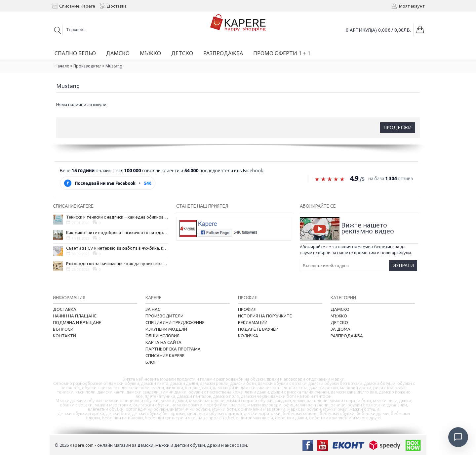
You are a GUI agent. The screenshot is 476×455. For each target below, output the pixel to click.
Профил (247, 309)
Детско (339, 322)
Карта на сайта (163, 342)
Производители (164, 316)
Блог (151, 362)
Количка (248, 336)
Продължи (397, 127)
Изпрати (403, 265)
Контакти (64, 336)
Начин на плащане (75, 316)
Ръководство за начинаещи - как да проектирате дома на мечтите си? (117, 264)
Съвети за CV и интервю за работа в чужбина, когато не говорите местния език (117, 248)
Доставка (65, 309)
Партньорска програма (173, 349)
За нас (153, 309)
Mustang (114, 66)
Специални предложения (175, 322)
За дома (340, 329)
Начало (62, 66)
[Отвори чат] (458, 437)
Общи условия (162, 336)
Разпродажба (347, 336)
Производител (87, 66)
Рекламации (253, 322)
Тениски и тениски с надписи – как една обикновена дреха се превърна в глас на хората (117, 217)
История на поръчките (265, 316)
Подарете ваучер (258, 329)
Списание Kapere (165, 355)
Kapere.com (82, 445)
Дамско (340, 309)
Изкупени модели (166, 329)
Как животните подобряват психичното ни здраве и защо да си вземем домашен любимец (117, 232)
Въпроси (63, 329)
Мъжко (339, 316)
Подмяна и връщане (77, 322)
